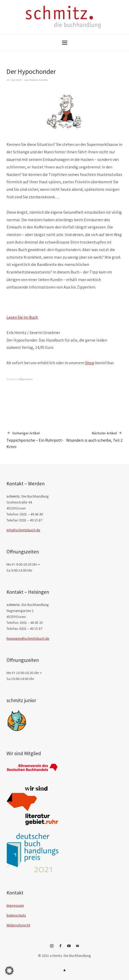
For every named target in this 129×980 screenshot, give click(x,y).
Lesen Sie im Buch (22, 317)
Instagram (52, 948)
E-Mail (77, 948)
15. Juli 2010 (14, 80)
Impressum (15, 905)
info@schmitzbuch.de (23, 530)
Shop (90, 363)
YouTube (69, 948)
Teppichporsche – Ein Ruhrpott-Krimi (36, 440)
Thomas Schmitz (38, 80)
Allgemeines (26, 379)
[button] (9, 971)
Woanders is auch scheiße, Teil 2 (94, 437)
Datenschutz (16, 915)
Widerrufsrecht (18, 925)
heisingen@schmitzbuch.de (28, 638)
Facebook (60, 948)
